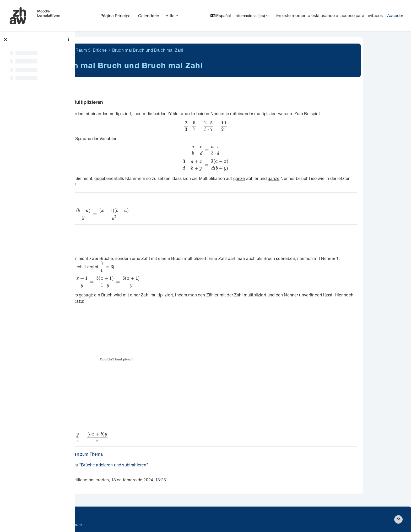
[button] (239, 16)
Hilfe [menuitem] (170, 16)
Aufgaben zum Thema (121, 454)
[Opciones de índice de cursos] (68, 39)
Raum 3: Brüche (131, 50)
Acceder (395, 15)
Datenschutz (95, 514)
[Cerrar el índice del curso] (6, 39)
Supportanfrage (129, 514)
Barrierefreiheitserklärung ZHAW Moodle (122, 524)
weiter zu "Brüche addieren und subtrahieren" (144, 465)
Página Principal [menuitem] (116, 16)
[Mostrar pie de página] (398, 519)
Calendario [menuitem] (149, 16)
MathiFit (102, 50)
